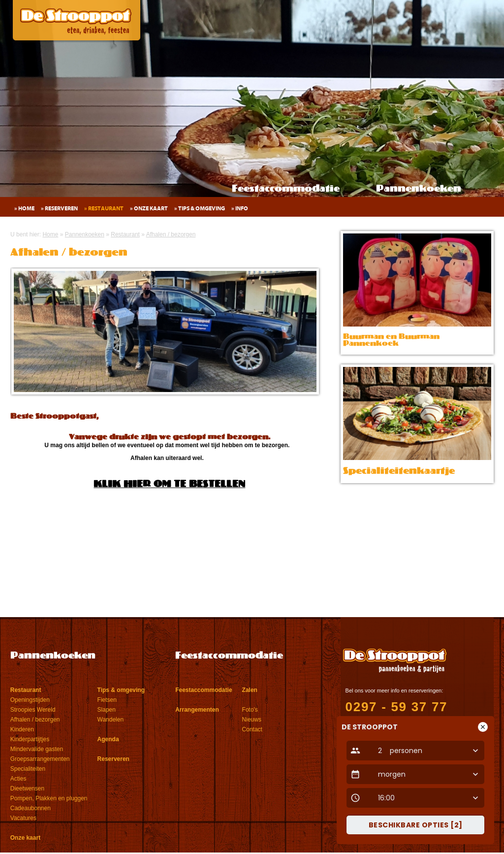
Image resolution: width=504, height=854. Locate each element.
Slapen (107, 710)
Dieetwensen (27, 788)
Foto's (250, 710)
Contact (252, 729)
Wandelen (111, 720)
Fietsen (107, 700)
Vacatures (23, 818)
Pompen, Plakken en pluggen (49, 798)
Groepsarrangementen (40, 759)
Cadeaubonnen (31, 808)
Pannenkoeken (419, 189)
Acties (18, 779)
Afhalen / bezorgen (35, 720)
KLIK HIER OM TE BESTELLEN (169, 485)
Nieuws (252, 720)
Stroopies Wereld (33, 710)
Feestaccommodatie (286, 189)
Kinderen (22, 729)
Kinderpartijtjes (30, 739)
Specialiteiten (28, 769)
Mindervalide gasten (37, 749)
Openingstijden (30, 700)
